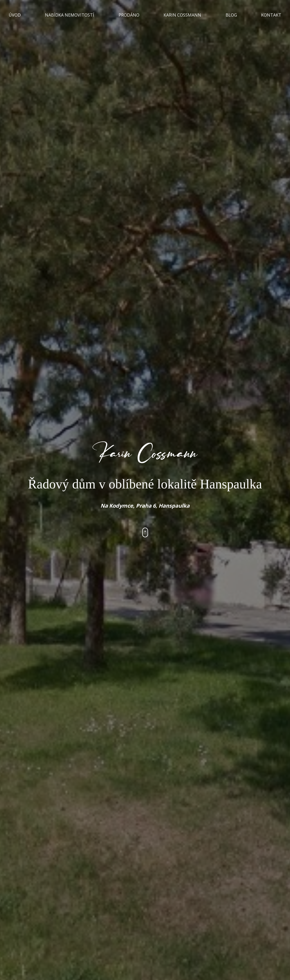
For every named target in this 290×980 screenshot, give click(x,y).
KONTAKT (271, 15)
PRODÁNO (129, 15)
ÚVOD (15, 15)
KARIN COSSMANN (182, 15)
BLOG (231, 15)
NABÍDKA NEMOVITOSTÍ (70, 15)
